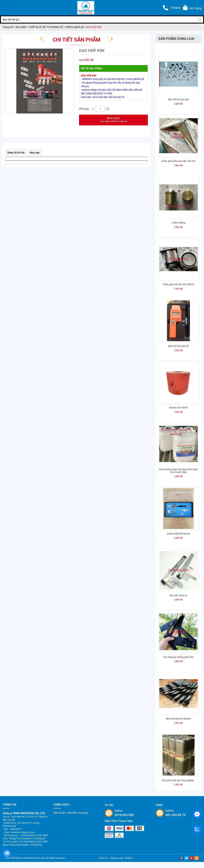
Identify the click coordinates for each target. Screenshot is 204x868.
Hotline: (176, 8)
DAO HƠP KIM (94, 27)
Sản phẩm (21, 27)
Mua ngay (113, 120)
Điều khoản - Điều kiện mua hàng (71, 813)
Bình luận (35, 153)
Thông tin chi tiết (16, 153)
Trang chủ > (9, 27)
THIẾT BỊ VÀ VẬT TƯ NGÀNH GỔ (46, 27)
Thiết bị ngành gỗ (74, 27)
